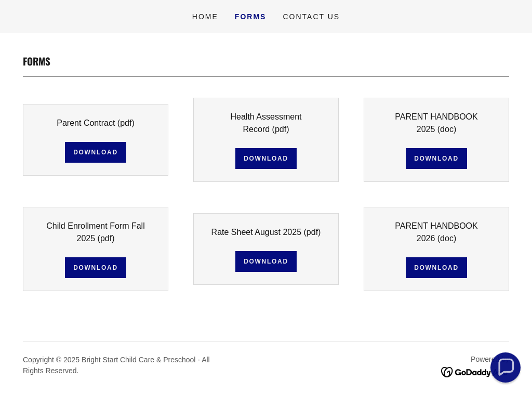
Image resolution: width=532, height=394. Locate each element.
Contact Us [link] (311, 17)
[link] (475, 371)
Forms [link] (251, 17)
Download (96, 152)
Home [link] (205, 17)
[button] (505, 367)
